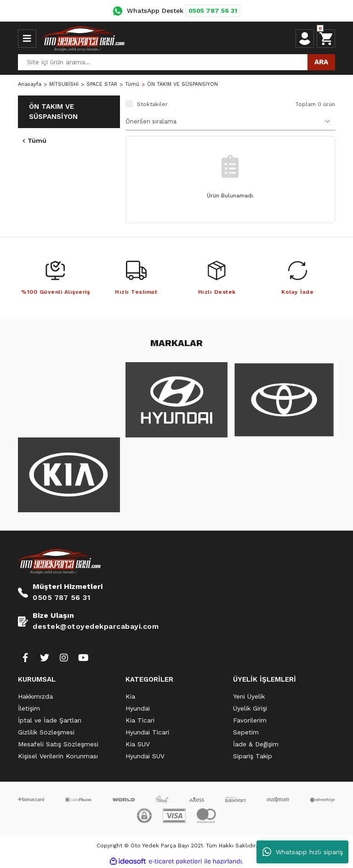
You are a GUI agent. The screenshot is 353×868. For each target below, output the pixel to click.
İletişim (29, 708)
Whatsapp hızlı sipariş (303, 852)
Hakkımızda (35, 696)
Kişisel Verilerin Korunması (58, 756)
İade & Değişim (256, 744)
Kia (130, 696)
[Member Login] (305, 39)
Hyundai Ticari (147, 732)
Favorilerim (250, 720)
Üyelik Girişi (250, 708)
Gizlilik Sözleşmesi (46, 732)
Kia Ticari (140, 720)
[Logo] (83, 39)
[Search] (176, 62)
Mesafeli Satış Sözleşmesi (58, 744)
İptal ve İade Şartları (50, 720)
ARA (321, 62)
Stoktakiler (152, 104)
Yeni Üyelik (249, 696)
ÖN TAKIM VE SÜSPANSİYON (182, 84)
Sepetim (246, 732)
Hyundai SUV (145, 756)
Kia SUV (138, 744)
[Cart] (326, 39)
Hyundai (138, 708)
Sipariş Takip (253, 756)
